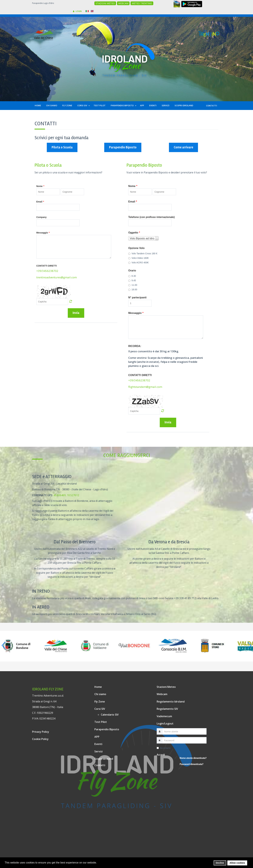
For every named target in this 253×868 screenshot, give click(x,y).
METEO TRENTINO (142, 3)
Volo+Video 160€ (138, 258)
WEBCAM (123, 3)
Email (40, 202)
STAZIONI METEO (105, 3)
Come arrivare (183, 147)
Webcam (162, 694)
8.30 (132, 276)
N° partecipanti (137, 297)
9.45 (132, 280)
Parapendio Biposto (123, 147)
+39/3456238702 (47, 271)
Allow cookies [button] (237, 863)
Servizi (99, 751)
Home (98, 687)
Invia (76, 313)
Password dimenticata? (192, 764)
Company (41, 217)
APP (97, 737)
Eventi (98, 744)
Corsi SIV (100, 709)
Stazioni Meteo (166, 687)
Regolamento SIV (167, 709)
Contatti (100, 765)
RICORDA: (135, 346)
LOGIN (77, 11)
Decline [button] (220, 863)
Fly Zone (100, 702)
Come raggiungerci (127, 455)
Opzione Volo (136, 248)
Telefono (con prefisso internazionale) (152, 217)
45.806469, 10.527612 (66, 495)
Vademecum (164, 716)
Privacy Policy (41, 732)
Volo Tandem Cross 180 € (143, 253)
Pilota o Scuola (62, 147)
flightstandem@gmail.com (145, 387)
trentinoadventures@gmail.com (57, 277)
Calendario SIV (110, 715)
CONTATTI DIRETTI (47, 266)
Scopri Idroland (104, 759)
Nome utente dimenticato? (193, 758)
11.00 (133, 285)
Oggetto (134, 233)
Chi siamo (100, 694)
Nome (40, 186)
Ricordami (164, 748)
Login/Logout (165, 723)
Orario (132, 271)
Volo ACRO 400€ (138, 263)
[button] (98, 863)
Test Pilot (101, 722)
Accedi (161, 755)
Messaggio (43, 233)
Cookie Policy (40, 739)
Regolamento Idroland (171, 702)
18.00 (133, 289)
